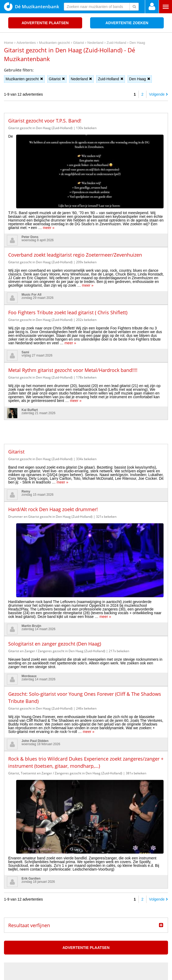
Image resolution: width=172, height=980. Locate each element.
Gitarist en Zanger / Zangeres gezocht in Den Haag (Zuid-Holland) (57, 520)
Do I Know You (106, 974)
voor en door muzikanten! (102, 967)
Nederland (81, 79)
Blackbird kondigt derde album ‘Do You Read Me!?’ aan (54, 883)
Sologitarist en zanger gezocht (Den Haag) (55, 513)
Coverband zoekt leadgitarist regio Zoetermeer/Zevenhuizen (75, 189)
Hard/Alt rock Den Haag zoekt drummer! (53, 444)
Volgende (159, 94)
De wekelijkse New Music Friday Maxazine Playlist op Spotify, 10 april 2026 (70, 867)
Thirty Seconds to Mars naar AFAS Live (41, 892)
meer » (37, 162)
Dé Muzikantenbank (32, 7)
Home (130, 926)
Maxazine (64, 855)
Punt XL (86, 974)
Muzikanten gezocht (24, 79)
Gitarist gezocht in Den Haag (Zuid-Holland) (40, 128)
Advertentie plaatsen (45, 23)
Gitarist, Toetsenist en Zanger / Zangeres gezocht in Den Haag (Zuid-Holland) (65, 642)
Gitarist (57, 79)
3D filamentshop (133, 974)
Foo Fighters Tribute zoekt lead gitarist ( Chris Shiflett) (68, 247)
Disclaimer (160, 926)
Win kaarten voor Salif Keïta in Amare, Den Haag (49, 875)
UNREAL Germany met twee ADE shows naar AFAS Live (55, 900)
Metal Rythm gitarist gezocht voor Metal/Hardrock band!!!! (73, 305)
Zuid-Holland (110, 79)
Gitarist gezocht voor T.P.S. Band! (45, 121)
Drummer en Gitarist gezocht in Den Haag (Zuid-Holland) (50, 451)
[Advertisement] (86, 363)
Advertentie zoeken (127, 23)
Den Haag (140, 79)
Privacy (143, 926)
